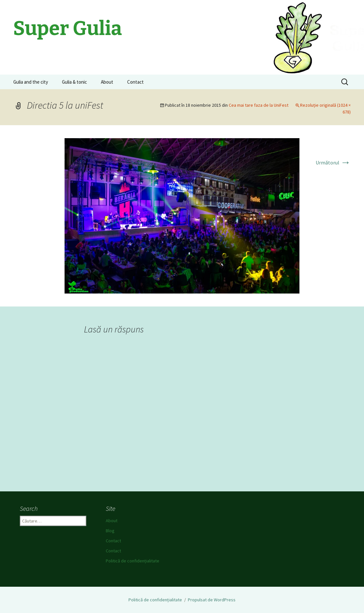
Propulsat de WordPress (212, 600)
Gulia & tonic (74, 82)
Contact (135, 82)
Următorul (333, 162)
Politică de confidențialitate (133, 561)
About (107, 82)
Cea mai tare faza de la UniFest (259, 105)
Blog (110, 531)
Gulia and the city (31, 82)
